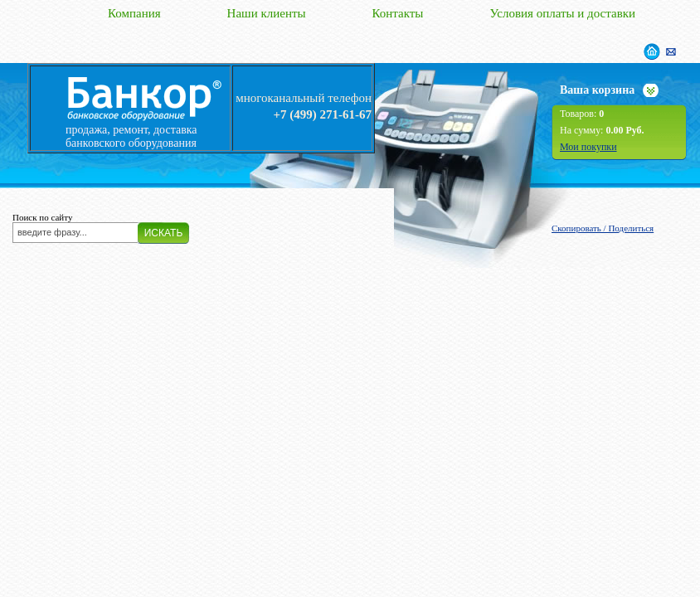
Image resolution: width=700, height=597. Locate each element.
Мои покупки (588, 147)
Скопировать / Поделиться (603, 228)
